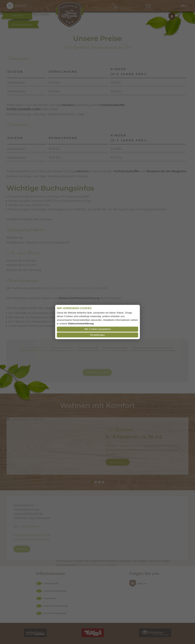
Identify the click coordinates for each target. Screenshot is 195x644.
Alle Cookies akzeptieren (97, 329)
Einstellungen (97, 335)
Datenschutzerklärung (81, 324)
